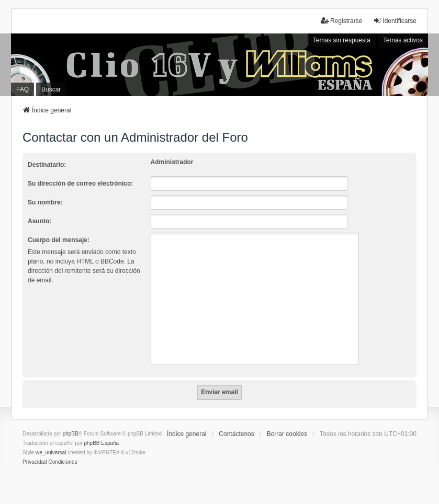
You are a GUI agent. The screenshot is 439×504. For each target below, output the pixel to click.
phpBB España (101, 443)
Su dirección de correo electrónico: (80, 184)
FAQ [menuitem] (22, 89)
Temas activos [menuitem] (403, 40)
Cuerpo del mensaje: (59, 240)
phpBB (71, 434)
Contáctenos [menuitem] (236, 434)
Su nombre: (45, 202)
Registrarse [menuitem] (341, 21)
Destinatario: (47, 165)
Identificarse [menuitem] (395, 21)
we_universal (51, 453)
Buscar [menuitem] (51, 89)
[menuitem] (35, 462)
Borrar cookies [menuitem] (287, 434)
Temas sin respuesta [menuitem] (342, 40)
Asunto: (40, 221)
